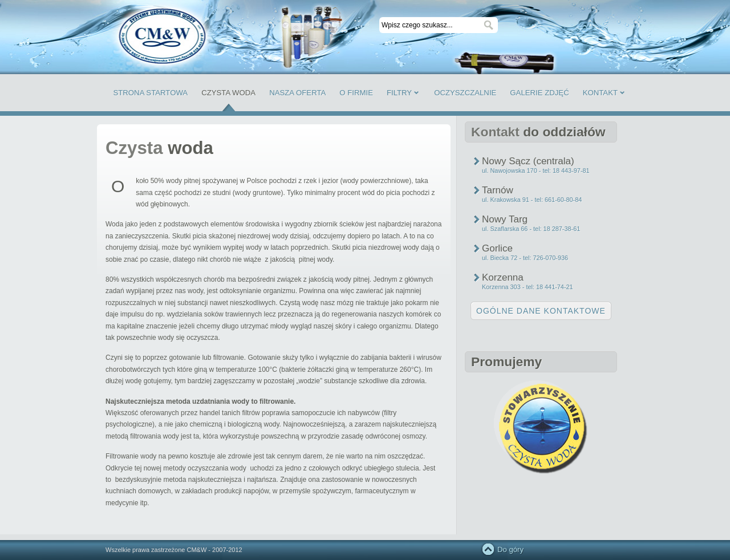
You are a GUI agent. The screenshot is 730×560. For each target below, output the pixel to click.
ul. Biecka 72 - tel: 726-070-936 (525, 258)
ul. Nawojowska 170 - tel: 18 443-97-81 (536, 171)
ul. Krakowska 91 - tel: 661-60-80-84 (532, 200)
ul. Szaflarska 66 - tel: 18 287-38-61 (531, 229)
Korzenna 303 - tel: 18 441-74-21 (528, 287)
